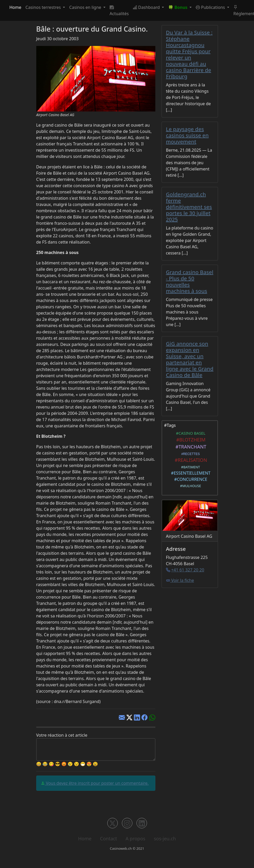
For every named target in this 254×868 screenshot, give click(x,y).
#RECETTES (190, 454)
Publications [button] (211, 7)
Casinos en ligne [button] (86, 7)
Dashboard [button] (147, 7)
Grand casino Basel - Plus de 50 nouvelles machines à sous (190, 282)
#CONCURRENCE (190, 479)
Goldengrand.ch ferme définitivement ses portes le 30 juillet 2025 (189, 207)
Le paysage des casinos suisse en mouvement (187, 135)
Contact (108, 839)
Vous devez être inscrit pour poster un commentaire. (97, 783)
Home (15, 7)
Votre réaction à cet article (62, 735)
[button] (180, 7)
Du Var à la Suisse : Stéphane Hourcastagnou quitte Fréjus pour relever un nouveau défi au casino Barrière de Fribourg (189, 54)
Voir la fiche (180, 580)
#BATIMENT (190, 467)
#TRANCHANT (190, 447)
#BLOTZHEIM (190, 440)
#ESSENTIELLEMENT (190, 473)
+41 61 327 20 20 (188, 570)
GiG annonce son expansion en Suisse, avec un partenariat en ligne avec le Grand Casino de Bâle (190, 359)
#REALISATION (190, 460)
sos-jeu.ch (165, 839)
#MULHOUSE (190, 486)
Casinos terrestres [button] (44, 7)
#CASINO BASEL (190, 433)
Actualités (119, 10)
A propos (135, 839)
